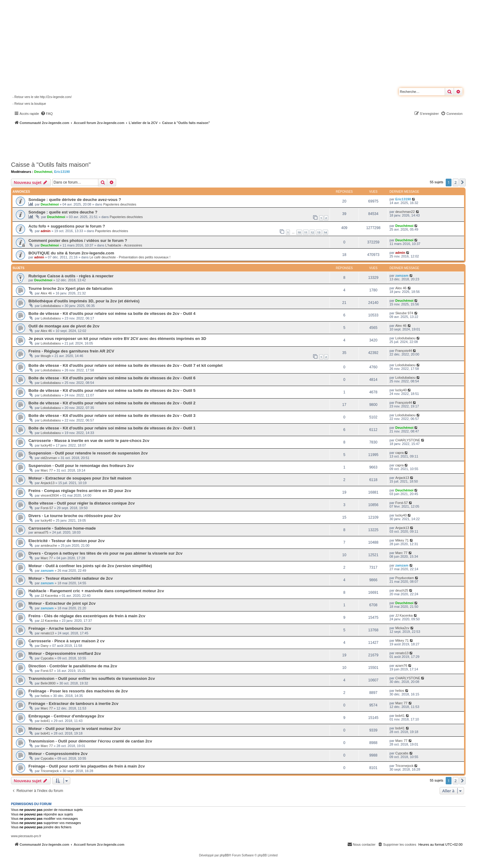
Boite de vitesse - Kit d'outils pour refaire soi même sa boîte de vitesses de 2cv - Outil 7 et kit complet (126, 365)
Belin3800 (48, 683)
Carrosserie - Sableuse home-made (62, 528)
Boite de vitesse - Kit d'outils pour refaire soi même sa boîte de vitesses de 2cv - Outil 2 (112, 403)
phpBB (224, 855)
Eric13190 (62, 172)
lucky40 (401, 390)
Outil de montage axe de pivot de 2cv (64, 326)
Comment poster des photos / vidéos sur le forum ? (78, 241)
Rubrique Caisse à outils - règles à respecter (71, 276)
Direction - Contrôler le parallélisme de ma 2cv (73, 666)
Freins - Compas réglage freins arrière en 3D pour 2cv (80, 491)
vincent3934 (50, 495)
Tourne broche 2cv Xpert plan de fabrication (70, 288)
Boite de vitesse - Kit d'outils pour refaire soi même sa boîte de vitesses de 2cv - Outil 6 (112, 378)
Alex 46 (46, 293)
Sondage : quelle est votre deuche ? (63, 212)
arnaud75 (41, 532)
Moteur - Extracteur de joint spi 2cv (62, 603)
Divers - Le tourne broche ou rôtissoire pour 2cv (75, 516)
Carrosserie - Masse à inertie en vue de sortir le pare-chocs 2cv (89, 441)
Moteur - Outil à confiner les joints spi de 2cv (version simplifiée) (90, 566)
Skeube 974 (404, 313)
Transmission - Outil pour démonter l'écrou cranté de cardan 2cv (90, 741)
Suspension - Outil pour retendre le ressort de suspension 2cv (88, 453)
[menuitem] (47, 114)
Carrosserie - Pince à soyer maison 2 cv (66, 641)
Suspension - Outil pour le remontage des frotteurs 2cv (81, 466)
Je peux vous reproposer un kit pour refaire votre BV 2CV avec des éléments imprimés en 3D (117, 339)
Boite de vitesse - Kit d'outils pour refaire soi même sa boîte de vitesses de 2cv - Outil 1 (112, 428)
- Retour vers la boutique (29, 104)
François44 (404, 351)
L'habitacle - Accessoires (124, 245)
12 (312, 232)
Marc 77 (47, 470)
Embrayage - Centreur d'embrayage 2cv (66, 716)
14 (325, 232)
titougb (46, 356)
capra (400, 453)
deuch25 (402, 590)
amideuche (49, 545)
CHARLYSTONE (408, 440)
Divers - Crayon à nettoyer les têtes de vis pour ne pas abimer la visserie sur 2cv (105, 553)
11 (306, 232)
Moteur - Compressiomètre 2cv (58, 754)
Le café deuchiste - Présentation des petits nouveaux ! (130, 257)
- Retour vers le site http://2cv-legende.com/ (42, 97)
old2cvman (49, 458)
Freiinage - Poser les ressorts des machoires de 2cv (78, 691)
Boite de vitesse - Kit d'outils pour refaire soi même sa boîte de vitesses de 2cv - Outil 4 (112, 314)
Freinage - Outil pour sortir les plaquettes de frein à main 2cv (87, 766)
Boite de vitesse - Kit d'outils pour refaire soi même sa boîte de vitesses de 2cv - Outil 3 (112, 416)
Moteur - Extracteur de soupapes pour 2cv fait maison (80, 478)
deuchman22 (405, 212)
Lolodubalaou (51, 306)
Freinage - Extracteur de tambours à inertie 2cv (73, 704)
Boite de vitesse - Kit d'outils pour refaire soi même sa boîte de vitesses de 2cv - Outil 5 (112, 390)
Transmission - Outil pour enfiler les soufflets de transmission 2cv (92, 678)
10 (299, 232)
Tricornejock (50, 771)
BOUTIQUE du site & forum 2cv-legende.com (71, 253)
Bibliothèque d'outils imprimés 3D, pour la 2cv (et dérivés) (84, 301)
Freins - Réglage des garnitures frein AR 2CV (71, 351)
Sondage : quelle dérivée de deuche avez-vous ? (75, 200)
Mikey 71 (402, 540)
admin (46, 231)
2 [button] (456, 182)
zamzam (402, 275)
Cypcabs (47, 658)
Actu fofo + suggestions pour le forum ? (67, 226)
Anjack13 (48, 483)
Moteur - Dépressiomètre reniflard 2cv (65, 653)
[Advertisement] (164, 142)
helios (45, 696)
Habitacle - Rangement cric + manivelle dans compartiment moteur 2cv (96, 591)
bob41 (45, 721)
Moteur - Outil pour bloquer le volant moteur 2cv (75, 729)
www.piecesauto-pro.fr (26, 836)
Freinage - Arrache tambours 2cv (60, 628)
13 (319, 232)
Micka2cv (402, 628)
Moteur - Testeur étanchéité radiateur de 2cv (71, 578)
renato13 (47, 633)
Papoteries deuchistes (120, 204)
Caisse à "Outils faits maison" (51, 165)
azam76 (401, 666)
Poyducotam (405, 578)
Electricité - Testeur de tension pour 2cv (67, 541)
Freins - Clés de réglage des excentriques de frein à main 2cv (87, 616)
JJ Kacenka (49, 596)
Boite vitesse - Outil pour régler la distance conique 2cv (82, 503)
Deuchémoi (43, 172)
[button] (463, 182)
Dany (45, 646)
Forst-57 (47, 508)
